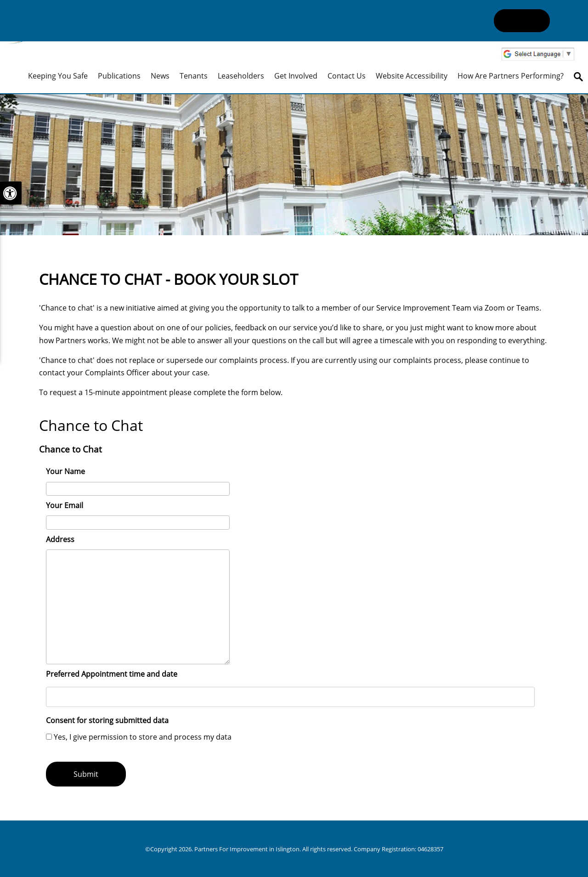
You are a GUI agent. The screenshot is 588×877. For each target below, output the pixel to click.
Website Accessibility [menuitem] (412, 76)
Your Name (65, 471)
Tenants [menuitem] (194, 76)
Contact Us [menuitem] (347, 76)
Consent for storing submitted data (107, 720)
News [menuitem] (160, 76)
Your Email (65, 505)
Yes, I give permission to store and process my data (143, 737)
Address (60, 539)
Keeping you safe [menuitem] (58, 76)
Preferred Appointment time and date (112, 674)
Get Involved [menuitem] (296, 76)
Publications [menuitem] (119, 76)
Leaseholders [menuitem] (241, 76)
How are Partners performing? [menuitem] (511, 76)
